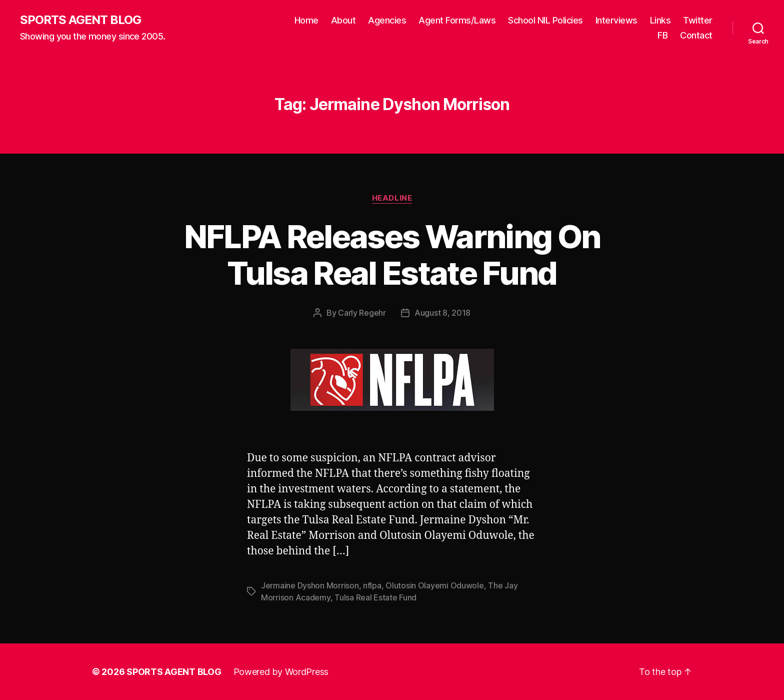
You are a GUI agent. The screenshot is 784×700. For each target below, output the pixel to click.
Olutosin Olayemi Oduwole (435, 585)
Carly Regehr (362, 313)
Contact (696, 35)
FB (662, 35)
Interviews (616, 20)
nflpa (372, 585)
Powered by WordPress (281, 672)
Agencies (387, 20)
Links (660, 20)
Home (306, 20)
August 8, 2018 (442, 313)
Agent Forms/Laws (457, 20)
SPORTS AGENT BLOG (80, 20)
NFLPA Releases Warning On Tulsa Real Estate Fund (392, 255)
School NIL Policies (545, 20)
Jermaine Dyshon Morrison (310, 585)
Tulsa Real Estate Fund (375, 597)
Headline (392, 198)
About (343, 20)
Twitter (698, 20)
